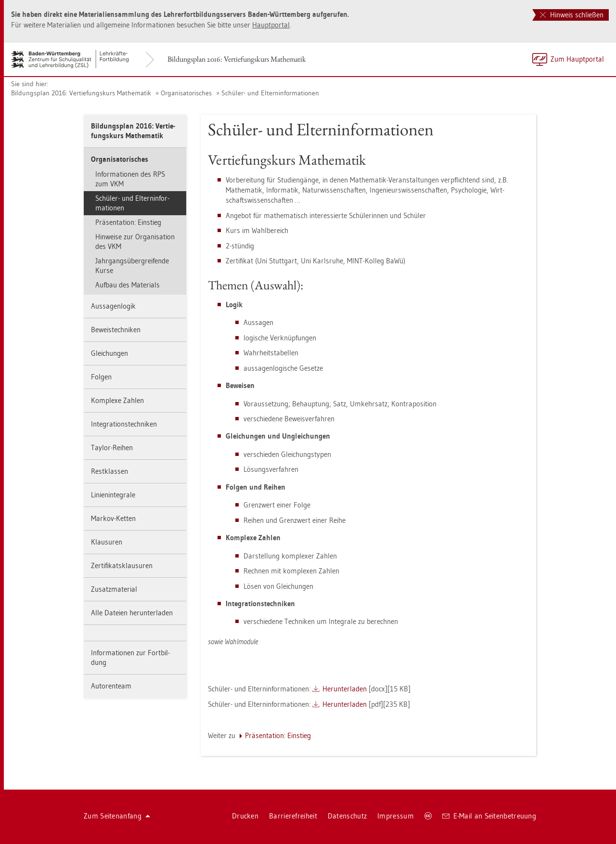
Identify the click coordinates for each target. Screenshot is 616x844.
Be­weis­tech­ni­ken (116, 330)
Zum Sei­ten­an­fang (117, 816)
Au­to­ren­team (111, 686)
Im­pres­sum (396, 816)
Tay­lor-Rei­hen (112, 448)
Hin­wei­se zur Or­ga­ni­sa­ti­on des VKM (135, 241)
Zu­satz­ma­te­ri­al (114, 589)
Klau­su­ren (107, 542)
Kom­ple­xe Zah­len (117, 400)
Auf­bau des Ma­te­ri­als (128, 285)
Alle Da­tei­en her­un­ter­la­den (132, 613)
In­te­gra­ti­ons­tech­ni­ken (124, 424)
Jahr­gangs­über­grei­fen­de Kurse (132, 266)
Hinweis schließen (572, 15)
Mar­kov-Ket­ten (113, 518)
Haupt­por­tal (271, 25)
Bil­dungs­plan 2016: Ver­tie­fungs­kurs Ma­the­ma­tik (237, 59)
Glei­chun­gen (109, 353)
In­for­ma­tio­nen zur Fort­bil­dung (130, 657)
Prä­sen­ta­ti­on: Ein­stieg (128, 222)
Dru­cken (245, 816)
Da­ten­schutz (347, 816)
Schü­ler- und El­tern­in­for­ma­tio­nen (270, 93)
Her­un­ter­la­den (345, 689)
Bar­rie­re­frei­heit (293, 816)
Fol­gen (101, 377)
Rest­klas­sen (109, 471)
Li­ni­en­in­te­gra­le (113, 495)
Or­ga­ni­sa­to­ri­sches (186, 93)
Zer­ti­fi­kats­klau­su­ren (122, 565)
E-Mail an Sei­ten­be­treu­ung (489, 816)
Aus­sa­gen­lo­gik (113, 306)
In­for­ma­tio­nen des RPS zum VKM (130, 179)
